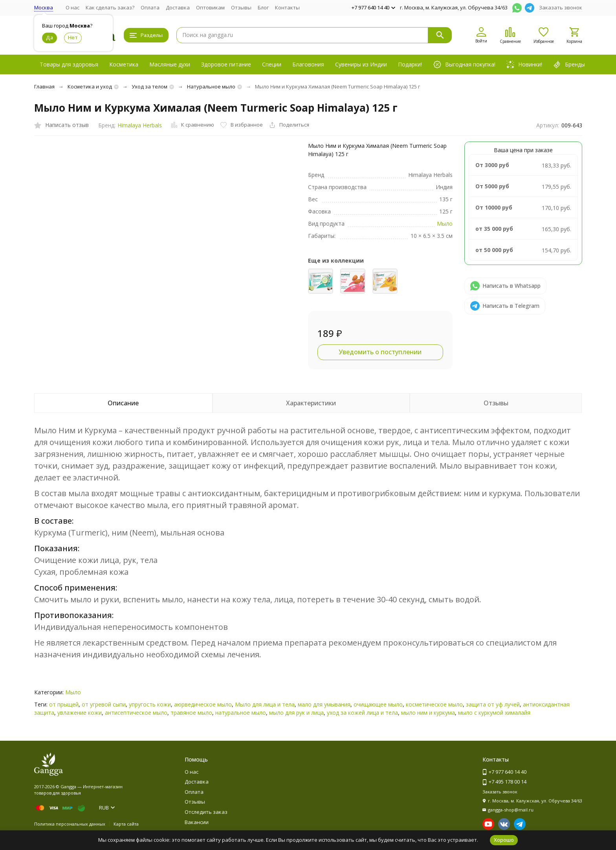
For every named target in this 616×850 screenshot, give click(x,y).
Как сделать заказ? (110, 7)
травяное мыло (191, 713)
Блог (263, 7)
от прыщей (64, 704)
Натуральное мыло (211, 86)
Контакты (287, 7)
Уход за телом (149, 86)
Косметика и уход (90, 86)
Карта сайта (126, 824)
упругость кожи (150, 704)
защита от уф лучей (493, 704)
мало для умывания (324, 704)
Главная (44, 86)
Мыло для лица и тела (265, 704)
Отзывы (241, 7)
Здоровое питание (226, 64)
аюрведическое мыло (203, 704)
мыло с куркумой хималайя (494, 713)
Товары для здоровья (69, 64)
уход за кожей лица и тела (362, 713)
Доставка (178, 7)
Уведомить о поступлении (380, 352)
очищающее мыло (378, 704)
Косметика (124, 64)
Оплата (150, 7)
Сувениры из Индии (361, 64)
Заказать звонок (561, 7)
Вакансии (197, 822)
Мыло (445, 224)
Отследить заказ (206, 812)
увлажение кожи (80, 713)
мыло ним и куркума (428, 713)
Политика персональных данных (70, 824)
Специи (272, 64)
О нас (72, 7)
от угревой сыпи (104, 704)
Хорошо (504, 840)
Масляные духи (170, 64)
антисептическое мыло (136, 713)
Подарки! (410, 64)
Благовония (308, 64)
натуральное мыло (241, 713)
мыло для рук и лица (296, 713)
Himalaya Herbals (140, 125)
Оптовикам (210, 7)
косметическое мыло (434, 704)
